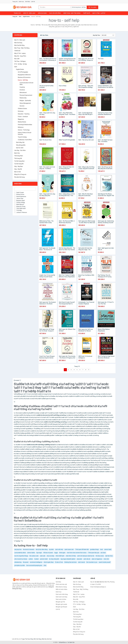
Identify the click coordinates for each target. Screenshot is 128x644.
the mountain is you (92, 562)
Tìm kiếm (92, 7)
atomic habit (108, 549)
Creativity (22, 87)
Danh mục (21, 2)
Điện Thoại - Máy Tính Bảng (72, 13)
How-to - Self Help (23, 80)
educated (79, 559)
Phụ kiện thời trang (19, 177)
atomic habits (31, 553)
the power (26, 562)
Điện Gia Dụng (42, 13)
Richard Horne (19, 194)
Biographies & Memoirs (24, 75)
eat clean (103, 553)
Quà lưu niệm (20, 148)
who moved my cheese (21, 559)
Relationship (23, 98)
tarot (101, 549)
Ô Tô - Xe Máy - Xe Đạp (21, 64)
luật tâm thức (109, 556)
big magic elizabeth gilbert (68, 559)
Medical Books (22, 122)
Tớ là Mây (18, 210)
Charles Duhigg (20, 202)
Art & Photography (23, 72)
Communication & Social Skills (26, 84)
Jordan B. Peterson (21, 212)
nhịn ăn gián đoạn (49, 562)
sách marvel (82, 562)
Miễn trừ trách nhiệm (62, 589)
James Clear (19, 198)
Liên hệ (33, 2)
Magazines (21, 119)
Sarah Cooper (19, 192)
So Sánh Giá (71, 642)
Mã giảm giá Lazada (61, 604)
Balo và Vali (18, 172)
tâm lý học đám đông (42, 549)
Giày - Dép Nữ (18, 169)
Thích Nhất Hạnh (20, 208)
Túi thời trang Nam (19, 161)
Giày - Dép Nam (19, 166)
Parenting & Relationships (25, 125)
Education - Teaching (24, 114)
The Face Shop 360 (30, 639)
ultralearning (18, 562)
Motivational (23, 93)
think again (62, 553)
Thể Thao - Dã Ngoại (20, 61)
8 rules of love (59, 562)
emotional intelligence (36, 562)
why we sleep (50, 556)
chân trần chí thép (71, 556)
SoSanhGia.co (63, 642)
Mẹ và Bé (17, 59)
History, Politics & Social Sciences (25, 133)
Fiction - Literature (23, 117)
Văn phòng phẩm (21, 145)
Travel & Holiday (22, 137)
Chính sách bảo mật (61, 584)
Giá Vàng (39, 639)
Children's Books (22, 109)
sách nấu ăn (87, 559)
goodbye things (94, 549)
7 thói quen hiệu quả (94, 553)
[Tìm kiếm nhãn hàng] (54, 7)
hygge (56, 553)
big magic (39, 553)
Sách (20, 17)
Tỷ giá (23, 639)
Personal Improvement (26, 95)
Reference (21, 127)
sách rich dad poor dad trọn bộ (86, 556)
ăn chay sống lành (54, 559)
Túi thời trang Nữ (19, 164)
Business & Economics (24, 77)
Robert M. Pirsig (20, 206)
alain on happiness (97, 559)
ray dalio (51, 549)
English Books (26, 17)
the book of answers (29, 549)
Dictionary (21, 111)
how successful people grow (34, 565)
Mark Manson (19, 204)
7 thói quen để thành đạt (82, 549)
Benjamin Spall (19, 201)
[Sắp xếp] (107, 35)
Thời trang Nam (19, 156)
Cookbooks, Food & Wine (25, 140)
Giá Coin (49, 639)
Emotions (22, 90)
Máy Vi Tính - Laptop (99, 13)
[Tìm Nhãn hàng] (25, 189)
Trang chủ (15, 2)
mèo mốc (106, 559)
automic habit (44, 559)
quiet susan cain (69, 549)
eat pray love (18, 549)
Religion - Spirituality (25, 101)
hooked (36, 559)
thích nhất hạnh (60, 556)
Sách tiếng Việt (20, 142)
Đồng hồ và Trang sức (20, 174)
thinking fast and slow (71, 562)
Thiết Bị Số (86, 13)
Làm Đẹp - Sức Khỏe (20, 150)
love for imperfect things (21, 556)
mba (45, 565)
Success (22, 106)
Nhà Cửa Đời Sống (55, 13)
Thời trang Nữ (18, 158)
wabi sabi (43, 556)
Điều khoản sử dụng (61, 587)
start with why (59, 549)
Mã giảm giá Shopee (61, 607)
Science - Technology (24, 130)
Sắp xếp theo (96, 35)
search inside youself (105, 562)
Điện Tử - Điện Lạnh (29, 13)
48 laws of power (48, 553)
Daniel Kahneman (20, 197)
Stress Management (25, 103)
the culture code (34, 556)
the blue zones (100, 556)
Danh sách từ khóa (61, 599)
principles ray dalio (20, 565)
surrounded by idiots (20, 553)
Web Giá (44, 639)
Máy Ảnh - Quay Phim (20, 56)
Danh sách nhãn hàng (62, 594)
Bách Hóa (17, 153)
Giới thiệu (27, 2)
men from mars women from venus (77, 553)
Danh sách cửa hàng (61, 597)
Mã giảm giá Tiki (60, 602)
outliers (31, 559)
